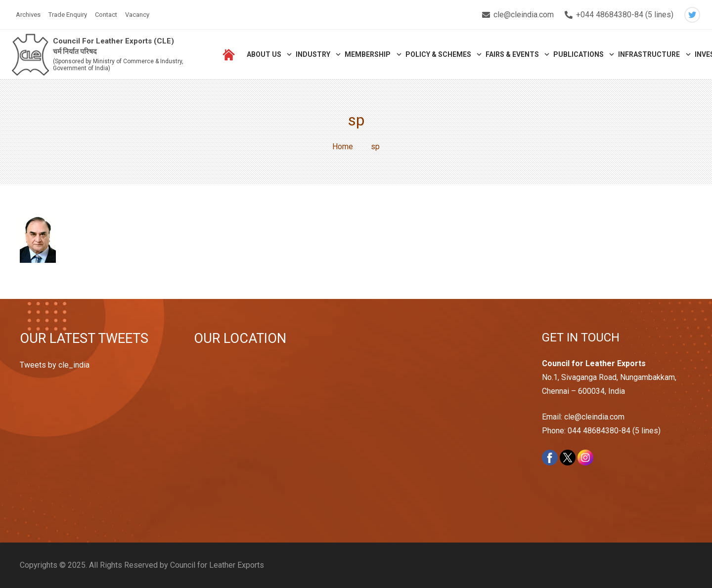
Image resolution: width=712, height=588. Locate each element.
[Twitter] (692, 15)
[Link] (30, 55)
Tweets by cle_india (55, 365)
